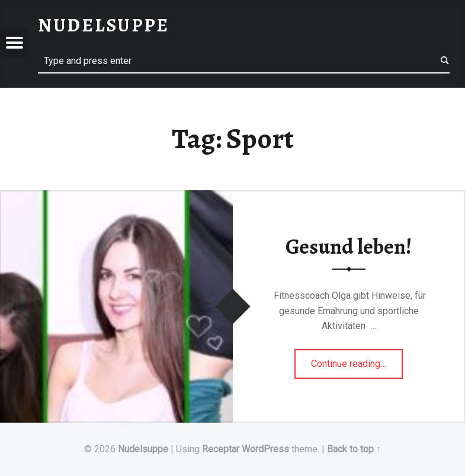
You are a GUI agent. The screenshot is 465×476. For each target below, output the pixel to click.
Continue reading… (357, 360)
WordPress (265, 449)
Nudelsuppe (143, 449)
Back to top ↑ (354, 449)
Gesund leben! (349, 247)
